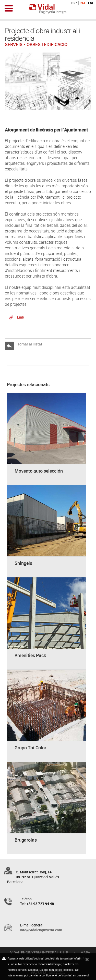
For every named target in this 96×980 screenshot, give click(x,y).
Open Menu (9, 8)
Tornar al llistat (30, 344)
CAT (82, 3)
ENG (91, 3)
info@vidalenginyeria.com (41, 930)
